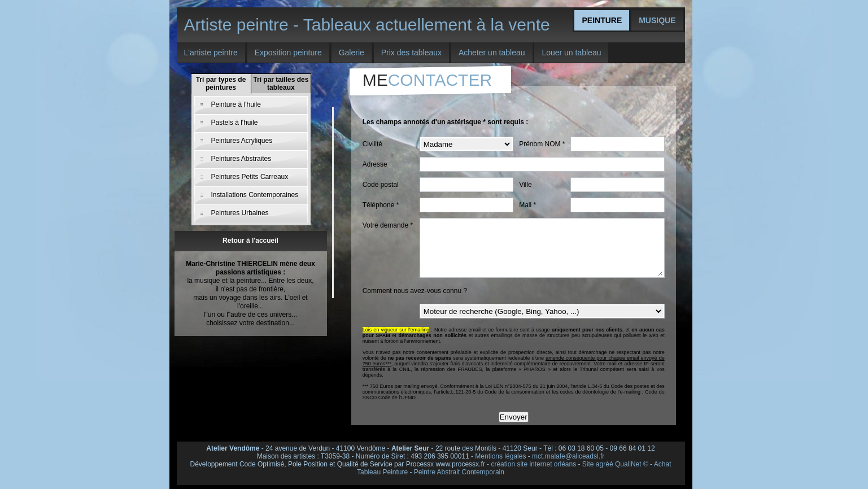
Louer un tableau (571, 53)
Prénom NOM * (542, 144)
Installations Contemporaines (255, 195)
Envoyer (514, 417)
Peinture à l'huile (236, 104)
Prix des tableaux (411, 53)
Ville (525, 185)
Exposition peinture (288, 53)
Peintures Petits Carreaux (250, 177)
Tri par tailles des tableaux (281, 84)
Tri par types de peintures (221, 84)
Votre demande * (388, 225)
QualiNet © (632, 464)
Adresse (375, 164)
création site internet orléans (533, 464)
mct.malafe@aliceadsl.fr (568, 456)
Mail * (527, 205)
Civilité (372, 144)
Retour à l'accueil (250, 241)
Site (588, 464)
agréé (605, 464)
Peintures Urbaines (240, 213)
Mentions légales (500, 456)
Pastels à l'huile (235, 123)
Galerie (352, 53)
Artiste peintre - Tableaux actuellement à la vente (367, 25)
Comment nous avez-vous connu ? (415, 291)
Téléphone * (381, 205)
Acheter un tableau (492, 53)
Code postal (381, 185)
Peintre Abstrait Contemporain (459, 472)
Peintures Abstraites (241, 159)
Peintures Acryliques (242, 141)
